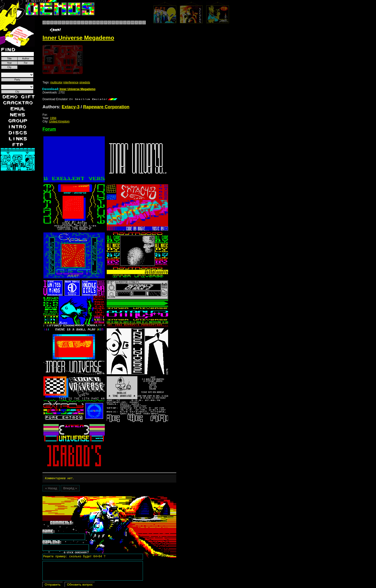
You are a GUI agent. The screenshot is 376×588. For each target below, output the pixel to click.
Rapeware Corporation (106, 107)
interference (71, 82)
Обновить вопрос (80, 585)
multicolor (56, 82)
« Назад (51, 489)
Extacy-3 (70, 107)
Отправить (53, 585)
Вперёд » (70, 489)
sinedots (85, 82)
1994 (53, 118)
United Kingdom (59, 121)
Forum (49, 129)
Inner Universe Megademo (69, 89)
